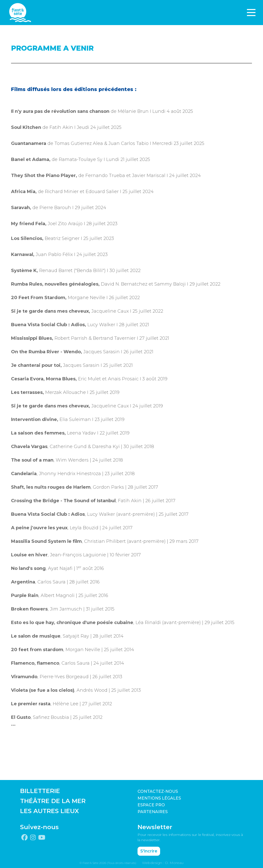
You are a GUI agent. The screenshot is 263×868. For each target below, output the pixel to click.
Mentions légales (159, 798)
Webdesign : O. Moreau (163, 863)
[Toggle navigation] (251, 13)
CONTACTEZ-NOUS (158, 791)
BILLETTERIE (40, 791)
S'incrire (149, 851)
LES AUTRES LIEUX (49, 811)
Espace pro (151, 805)
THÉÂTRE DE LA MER (53, 801)
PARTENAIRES (153, 812)
